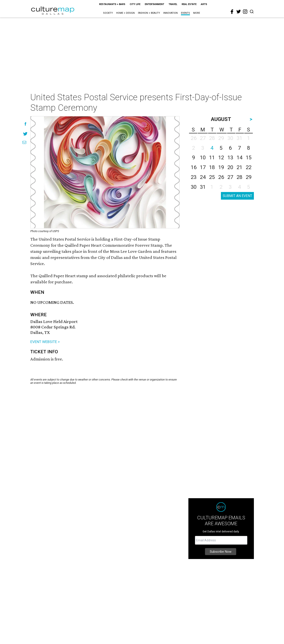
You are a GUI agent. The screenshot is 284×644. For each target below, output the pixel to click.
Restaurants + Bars (112, 4)
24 (203, 177)
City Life (135, 4)
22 (249, 167)
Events (185, 13)
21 (239, 167)
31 (203, 187)
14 (239, 158)
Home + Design (125, 13)
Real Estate (189, 4)
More (197, 13)
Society (108, 13)
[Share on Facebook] (25, 124)
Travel (173, 4)
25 (212, 177)
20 (230, 167)
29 (249, 177)
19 (221, 167)
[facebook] (232, 12)
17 (203, 167)
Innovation (170, 13)
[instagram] (245, 12)
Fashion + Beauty (149, 13)
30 (194, 187)
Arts (204, 4)
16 (194, 167)
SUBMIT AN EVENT (237, 196)
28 (239, 177)
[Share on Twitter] (25, 134)
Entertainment (154, 4)
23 (194, 177)
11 (212, 158)
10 (203, 158)
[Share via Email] (24, 142)
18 (212, 167)
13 (230, 158)
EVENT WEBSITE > (45, 342)
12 (221, 158)
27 (230, 177)
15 (249, 158)
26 (221, 177)
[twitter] (239, 12)
